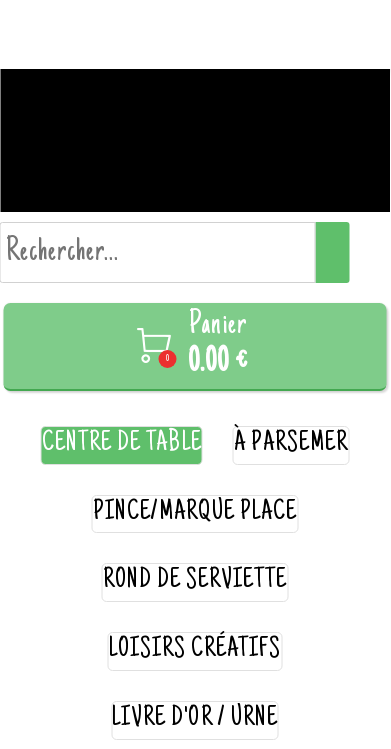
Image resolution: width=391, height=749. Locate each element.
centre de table (122, 444)
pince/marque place (195, 513)
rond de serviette (195, 581)
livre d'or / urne (195, 719)
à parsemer (291, 444)
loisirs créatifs (195, 650)
